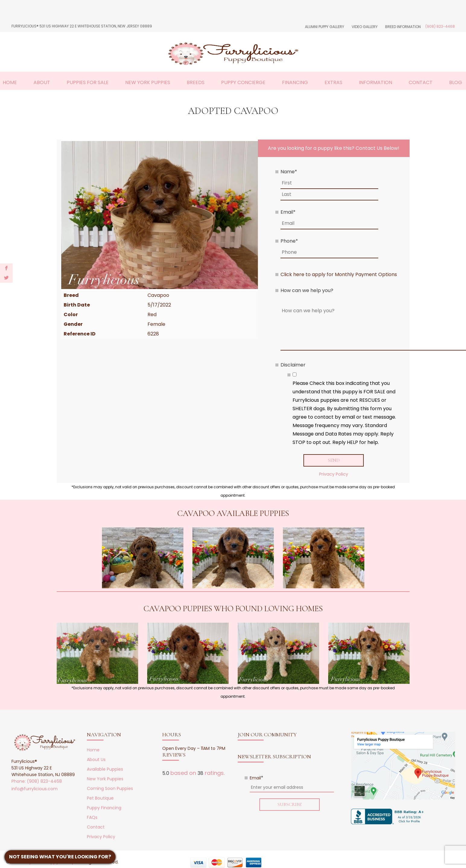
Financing (295, 82)
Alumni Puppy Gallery (325, 27)
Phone (289, 241)
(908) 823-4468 (440, 26)
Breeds (196, 82)
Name (289, 172)
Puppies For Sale (88, 82)
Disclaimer (293, 365)
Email (288, 212)
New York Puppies (148, 82)
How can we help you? (307, 290)
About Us (96, 759)
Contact (421, 82)
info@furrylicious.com (35, 789)
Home (10, 82)
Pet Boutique (100, 798)
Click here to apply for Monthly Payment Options (339, 274)
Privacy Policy (334, 474)
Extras (333, 82)
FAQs (92, 817)
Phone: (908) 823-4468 (37, 781)
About (42, 82)
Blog (456, 82)
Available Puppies (105, 769)
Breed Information (403, 27)
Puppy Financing (104, 808)
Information (376, 82)
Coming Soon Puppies (110, 788)
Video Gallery (365, 27)
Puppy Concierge (243, 82)
